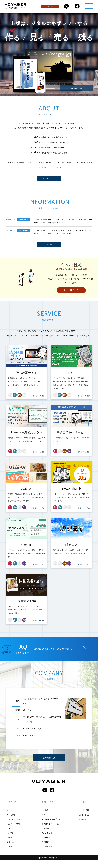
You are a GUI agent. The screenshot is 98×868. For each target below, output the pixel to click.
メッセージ (11, 814)
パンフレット (12, 839)
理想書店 (45, 849)
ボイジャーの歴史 (14, 829)
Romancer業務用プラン (51, 824)
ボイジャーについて (49, 179)
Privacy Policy (84, 824)
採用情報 (11, 854)
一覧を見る (49, 247)
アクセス (11, 849)
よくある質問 (84, 814)
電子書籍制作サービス (50, 829)
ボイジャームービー (15, 824)
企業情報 (11, 844)
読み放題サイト (48, 814)
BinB (43, 819)
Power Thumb (47, 839)
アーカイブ (11, 834)
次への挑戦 (50, 7)
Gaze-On (45, 834)
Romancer (45, 844)
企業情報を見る (49, 761)
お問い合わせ (84, 819)
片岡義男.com (47, 854)
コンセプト (11, 819)
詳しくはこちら (76, 87)
